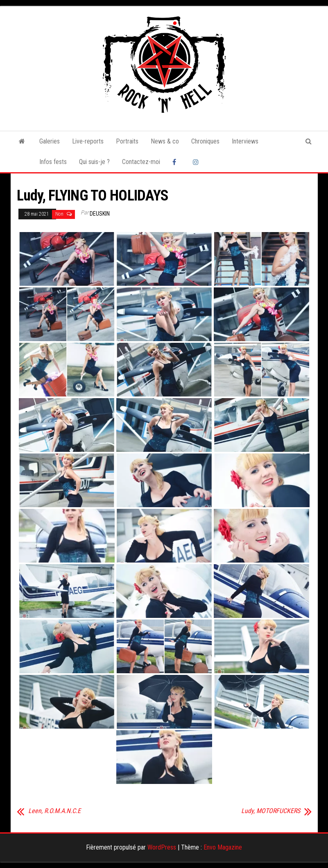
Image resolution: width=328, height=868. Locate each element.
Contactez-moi (141, 162)
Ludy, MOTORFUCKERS (271, 811)
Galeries (50, 141)
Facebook (176, 162)
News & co (165, 141)
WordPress (162, 847)
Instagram (197, 162)
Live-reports (88, 141)
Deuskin (100, 214)
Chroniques (205, 141)
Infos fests (53, 162)
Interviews (245, 141)
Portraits (127, 141)
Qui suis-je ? (94, 162)
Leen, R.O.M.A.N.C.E (54, 811)
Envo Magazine (223, 847)
